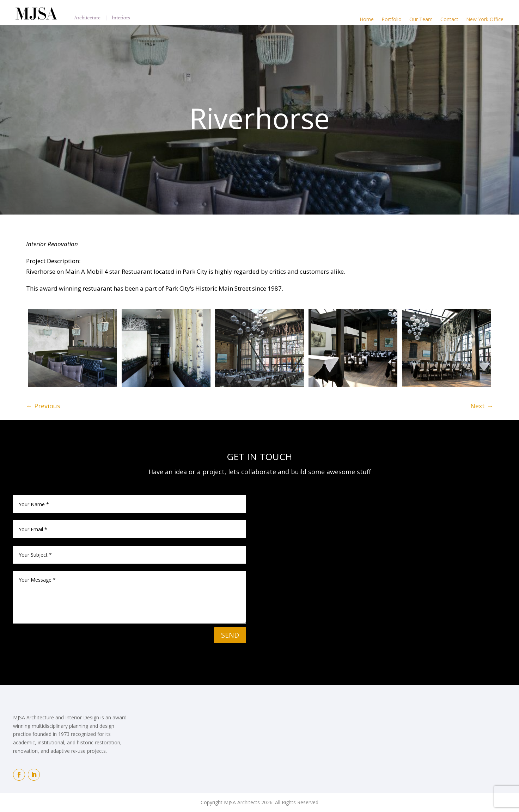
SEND (230, 635)
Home (367, 19)
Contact (449, 19)
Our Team (421, 19)
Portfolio (392, 19)
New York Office (485, 19)
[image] (73, 348)
